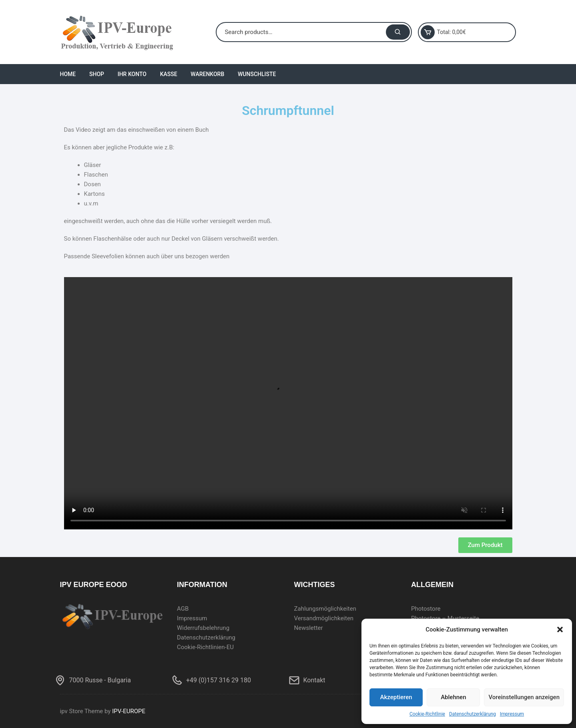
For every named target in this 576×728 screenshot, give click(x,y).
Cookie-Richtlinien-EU (205, 647)
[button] (560, 629)
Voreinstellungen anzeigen (524, 697)
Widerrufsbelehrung (203, 628)
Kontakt (314, 680)
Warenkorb (207, 74)
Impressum (512, 714)
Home (68, 74)
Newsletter (309, 628)
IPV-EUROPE (129, 711)
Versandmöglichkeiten (324, 618)
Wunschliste (257, 74)
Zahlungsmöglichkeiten (325, 609)
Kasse (169, 74)
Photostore (426, 609)
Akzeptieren (396, 697)
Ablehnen (453, 697)
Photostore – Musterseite (445, 618)
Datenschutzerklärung (473, 714)
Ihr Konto (132, 74)
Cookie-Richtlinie (427, 714)
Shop (97, 74)
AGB (183, 609)
